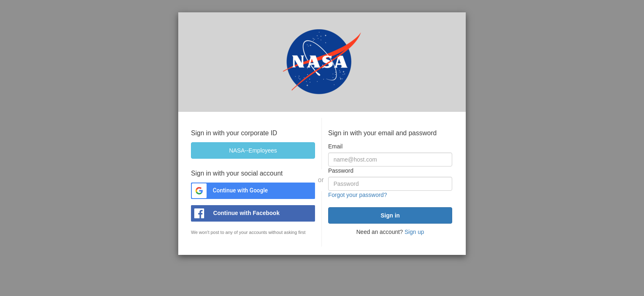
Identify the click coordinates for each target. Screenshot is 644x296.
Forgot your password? (358, 195)
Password (341, 171)
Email (335, 146)
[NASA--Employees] (253, 150)
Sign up (414, 232)
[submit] (390, 215)
